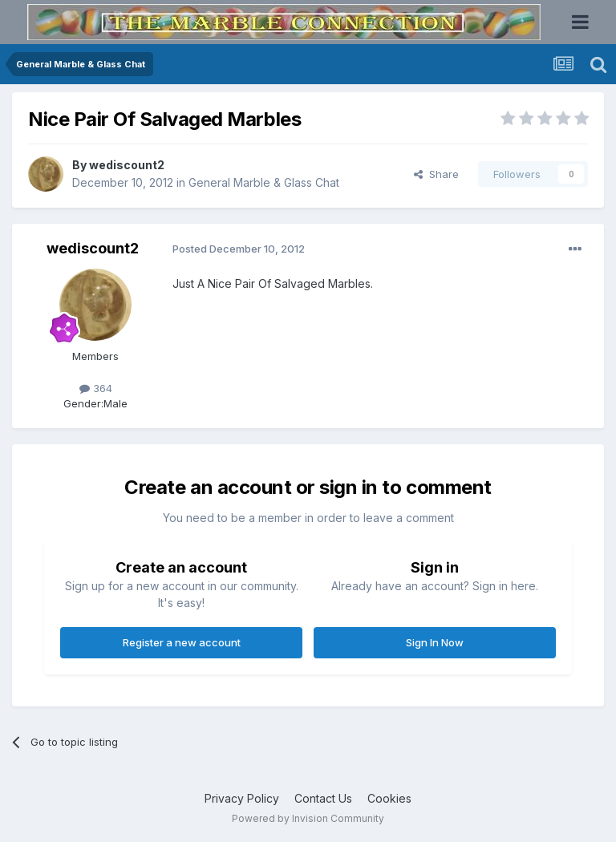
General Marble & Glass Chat (264, 182)
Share (436, 174)
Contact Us (323, 798)
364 (96, 388)
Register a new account (182, 642)
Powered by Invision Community (308, 818)
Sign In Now (435, 642)
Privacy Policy (242, 798)
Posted (239, 249)
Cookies (389, 798)
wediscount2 (127, 165)
